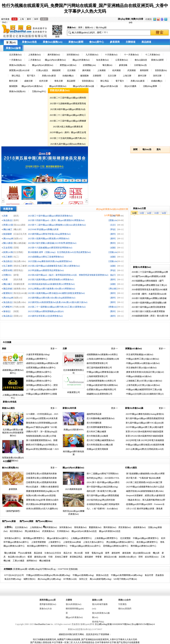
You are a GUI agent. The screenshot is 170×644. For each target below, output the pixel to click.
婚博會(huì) (32, 561)
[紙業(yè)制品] (8, 252)
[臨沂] (113, 275)
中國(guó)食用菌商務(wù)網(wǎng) (127, 575)
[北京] (113, 225)
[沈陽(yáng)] (113, 252)
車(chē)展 (78, 553)
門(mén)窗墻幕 (25, 553)
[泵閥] (16, 248)
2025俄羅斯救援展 (74, 489)
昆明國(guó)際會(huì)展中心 (116, 546)
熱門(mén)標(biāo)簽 (44, 522)
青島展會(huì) (80, 527)
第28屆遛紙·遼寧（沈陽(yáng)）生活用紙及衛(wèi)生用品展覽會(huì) (59, 252)
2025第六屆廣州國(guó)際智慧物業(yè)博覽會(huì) (51, 279)
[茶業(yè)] (18, 316)
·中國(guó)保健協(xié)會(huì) (139, 376)
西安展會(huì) (125, 527)
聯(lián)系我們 (125, 609)
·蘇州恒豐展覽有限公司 (97, 363)
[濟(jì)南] (113, 289)
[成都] (113, 248)
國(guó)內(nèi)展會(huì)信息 (84, 531)
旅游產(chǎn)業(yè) (128, 557)
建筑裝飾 (127, 553)
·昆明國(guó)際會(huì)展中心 (39, 372)
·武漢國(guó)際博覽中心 (37, 359)
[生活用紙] (18, 252)
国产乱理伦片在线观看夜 (128, 642)
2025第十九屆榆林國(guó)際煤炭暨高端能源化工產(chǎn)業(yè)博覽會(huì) (68, 104)
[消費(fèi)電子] (7, 275)
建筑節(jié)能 (40, 557)
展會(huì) (8, 527)
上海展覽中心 (55, 542)
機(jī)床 (156, 553)
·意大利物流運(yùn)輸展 (97, 436)
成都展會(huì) (139, 527)
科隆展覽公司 (74, 392)
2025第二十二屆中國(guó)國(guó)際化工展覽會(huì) (68, 116)
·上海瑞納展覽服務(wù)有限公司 (101, 381)
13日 (142, 213)
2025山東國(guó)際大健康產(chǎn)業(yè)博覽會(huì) (51, 289)
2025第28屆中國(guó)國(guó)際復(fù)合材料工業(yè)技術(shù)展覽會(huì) (68, 110)
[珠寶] (16, 311)
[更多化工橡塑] (20, 266)
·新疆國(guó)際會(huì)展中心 (39, 381)
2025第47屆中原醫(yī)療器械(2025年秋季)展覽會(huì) (52, 243)
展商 (80, 27)
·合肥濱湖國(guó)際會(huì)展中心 (41, 368)
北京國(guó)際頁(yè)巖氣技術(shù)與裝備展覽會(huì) (13, 433)
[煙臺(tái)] (113, 307)
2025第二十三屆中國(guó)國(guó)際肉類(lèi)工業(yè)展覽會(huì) (68, 98)
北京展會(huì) (21, 527)
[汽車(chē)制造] (19, 307)
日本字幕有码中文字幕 (106, 642)
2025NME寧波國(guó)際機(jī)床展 (43, 229)
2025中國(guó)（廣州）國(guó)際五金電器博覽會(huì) (68, 133)
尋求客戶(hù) (98, 622)
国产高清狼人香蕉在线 (41, 642)
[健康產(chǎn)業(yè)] (20, 289)
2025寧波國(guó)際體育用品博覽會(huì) (46, 270)
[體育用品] (18, 270)
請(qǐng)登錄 (124, 19)
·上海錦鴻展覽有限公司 (97, 376)
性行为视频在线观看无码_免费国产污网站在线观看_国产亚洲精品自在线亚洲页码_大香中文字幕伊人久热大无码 (85, 639)
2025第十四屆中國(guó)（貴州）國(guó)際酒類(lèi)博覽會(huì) (56, 220)
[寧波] (113, 229)
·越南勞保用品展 (94, 414)
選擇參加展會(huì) (48, 604)
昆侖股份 (160, 575)
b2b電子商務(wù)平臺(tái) (125, 579)
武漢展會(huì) (48, 531)
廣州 (29, 19)
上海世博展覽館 (39, 542)
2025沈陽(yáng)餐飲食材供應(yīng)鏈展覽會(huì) (50, 261)
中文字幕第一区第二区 (62, 642)
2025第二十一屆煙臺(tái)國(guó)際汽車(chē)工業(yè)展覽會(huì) (57, 307)
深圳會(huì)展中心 (13, 538)
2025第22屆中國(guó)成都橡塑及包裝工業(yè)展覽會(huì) (54, 266)
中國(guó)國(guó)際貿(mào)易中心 (85, 546)
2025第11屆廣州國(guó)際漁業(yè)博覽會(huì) (49, 238)
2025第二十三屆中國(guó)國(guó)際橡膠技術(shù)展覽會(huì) (68, 121)
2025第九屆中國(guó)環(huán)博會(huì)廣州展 (68, 145)
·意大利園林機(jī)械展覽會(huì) (100, 418)
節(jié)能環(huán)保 (142, 553)
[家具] (16, 216)
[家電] (16, 275)
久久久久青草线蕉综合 (84, 642)
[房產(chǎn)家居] (7, 279)
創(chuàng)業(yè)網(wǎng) (49, 579)
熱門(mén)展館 (26, 521)
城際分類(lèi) (29, 579)
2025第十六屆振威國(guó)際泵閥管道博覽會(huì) (50, 248)
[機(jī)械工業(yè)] (8, 229)
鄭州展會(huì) (110, 527)
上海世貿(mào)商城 (72, 542)
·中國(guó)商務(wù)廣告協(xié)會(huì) (143, 363)
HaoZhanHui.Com (42, 624)
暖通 (30, 557)
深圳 (36, 19)
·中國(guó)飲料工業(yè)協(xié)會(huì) (142, 359)
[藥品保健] (8, 289)
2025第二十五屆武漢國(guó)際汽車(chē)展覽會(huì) (68, 139)
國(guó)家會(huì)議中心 (58, 538)
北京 (15, 19)
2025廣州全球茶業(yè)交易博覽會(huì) (45, 316)
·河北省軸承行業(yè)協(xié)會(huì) (141, 368)
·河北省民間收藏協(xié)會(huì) (139, 354)
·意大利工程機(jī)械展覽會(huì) (100, 440)
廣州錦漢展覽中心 (59, 546)
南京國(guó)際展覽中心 (147, 542)
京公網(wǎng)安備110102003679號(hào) (113, 624)
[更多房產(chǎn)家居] (19, 279)
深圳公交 (83, 579)
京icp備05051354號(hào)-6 (143, 624)
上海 (22, 19)
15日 (157, 213)
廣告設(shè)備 (110, 557)
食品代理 (149, 575)
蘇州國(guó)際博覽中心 (34, 538)
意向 (159, 149)
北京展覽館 (125, 538)
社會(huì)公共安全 (53, 553)
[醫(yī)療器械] (8, 243)
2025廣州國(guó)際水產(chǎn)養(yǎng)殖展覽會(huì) (52, 298)
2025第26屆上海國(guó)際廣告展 (68, 127)
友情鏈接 (8, 569)
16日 (164, 213)
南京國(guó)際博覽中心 (38, 546)
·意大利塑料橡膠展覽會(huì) (99, 427)
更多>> (54, 349)
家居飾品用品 (76, 557)
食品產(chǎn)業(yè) (17, 557)
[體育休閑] (8, 270)
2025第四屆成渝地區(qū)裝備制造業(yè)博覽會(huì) (51, 284)
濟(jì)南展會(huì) (32, 531)
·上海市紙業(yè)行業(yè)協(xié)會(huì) (143, 385)
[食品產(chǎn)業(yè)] (20, 261)
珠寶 (87, 553)
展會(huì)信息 (102, 575)
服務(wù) (89, 27)
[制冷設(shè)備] (20, 293)
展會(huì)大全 (46, 609)
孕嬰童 (98, 557)
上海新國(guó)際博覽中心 (106, 538)
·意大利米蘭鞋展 (94, 423)
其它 (44, 19)
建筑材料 (116, 553)
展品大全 (68, 553)
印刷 (50, 557)
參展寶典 (13, 489)
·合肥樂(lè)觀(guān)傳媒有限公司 (101, 390)
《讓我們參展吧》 (13, 511)
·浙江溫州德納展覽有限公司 (99, 368)
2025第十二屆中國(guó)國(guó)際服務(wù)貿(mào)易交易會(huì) (57, 225)
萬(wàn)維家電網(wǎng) (101, 579)
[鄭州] (113, 243)
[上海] (113, 216)
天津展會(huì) (63, 531)
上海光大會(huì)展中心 (93, 542)
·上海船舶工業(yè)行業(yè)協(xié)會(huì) (144, 381)
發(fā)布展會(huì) (74, 604)
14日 (149, 213)
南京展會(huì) (16, 531)
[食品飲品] (8, 220)
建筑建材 (89, 557)
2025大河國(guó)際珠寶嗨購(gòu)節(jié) (46, 311)
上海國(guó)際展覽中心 (81, 538)
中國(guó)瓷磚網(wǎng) (83, 575)
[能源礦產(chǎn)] (7, 234)
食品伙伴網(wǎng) (13, 579)
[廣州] (113, 234)
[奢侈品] (7, 311)
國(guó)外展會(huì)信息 (110, 531)
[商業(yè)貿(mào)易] (8, 225)
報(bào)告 (147, 149)
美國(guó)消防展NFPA (74, 430)
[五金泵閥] (8, 248)
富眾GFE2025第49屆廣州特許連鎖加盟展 (144, 436)
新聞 (135, 149)
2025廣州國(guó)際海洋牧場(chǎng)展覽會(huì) (49, 234)
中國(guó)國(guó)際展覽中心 (146, 538)
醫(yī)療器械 (10, 553)
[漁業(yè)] (18, 238)
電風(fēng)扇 (97, 553)
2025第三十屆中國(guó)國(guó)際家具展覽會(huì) (50, 216)
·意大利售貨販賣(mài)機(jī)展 (100, 445)
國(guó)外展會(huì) (74, 617)
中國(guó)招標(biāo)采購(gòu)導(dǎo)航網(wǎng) (48, 575)
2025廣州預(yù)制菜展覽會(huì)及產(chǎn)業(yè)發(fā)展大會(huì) (58, 302)
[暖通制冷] (8, 293)
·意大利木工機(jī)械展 (96, 432)
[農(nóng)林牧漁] (8, 238)
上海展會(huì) (36, 527)
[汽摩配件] (8, 307)
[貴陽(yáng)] (113, 220)
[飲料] (16, 220)
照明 (141, 557)
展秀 (107, 553)
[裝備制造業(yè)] (19, 284)
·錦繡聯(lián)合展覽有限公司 (99, 394)
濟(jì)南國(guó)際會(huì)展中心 (120, 542)
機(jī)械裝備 (45, 561)
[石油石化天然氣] (20, 234)
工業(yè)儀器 (18, 561)
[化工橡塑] (8, 257)
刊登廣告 (123, 604)
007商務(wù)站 (70, 579)
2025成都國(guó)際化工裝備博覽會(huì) (46, 257)
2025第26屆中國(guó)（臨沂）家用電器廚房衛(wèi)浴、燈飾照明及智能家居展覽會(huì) (68, 275)
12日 (134, 213)
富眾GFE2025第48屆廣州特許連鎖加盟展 (144, 432)
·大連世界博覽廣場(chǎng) (38, 354)
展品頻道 (38, 553)
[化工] (16, 257)
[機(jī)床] (17, 229)
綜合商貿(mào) (152, 557)
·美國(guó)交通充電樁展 (97, 449)
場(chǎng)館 (101, 27)
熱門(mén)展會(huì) (9, 522)
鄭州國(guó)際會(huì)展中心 (143, 546)
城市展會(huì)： (5, 19)
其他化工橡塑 (61, 557)
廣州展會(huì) (51, 527)
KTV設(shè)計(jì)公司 (14, 575)
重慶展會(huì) (95, 527)
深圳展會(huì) (65, 527)
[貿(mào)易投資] (19, 225)
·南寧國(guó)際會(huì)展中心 (39, 376)
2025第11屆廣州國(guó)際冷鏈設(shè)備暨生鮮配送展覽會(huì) (56, 293)
